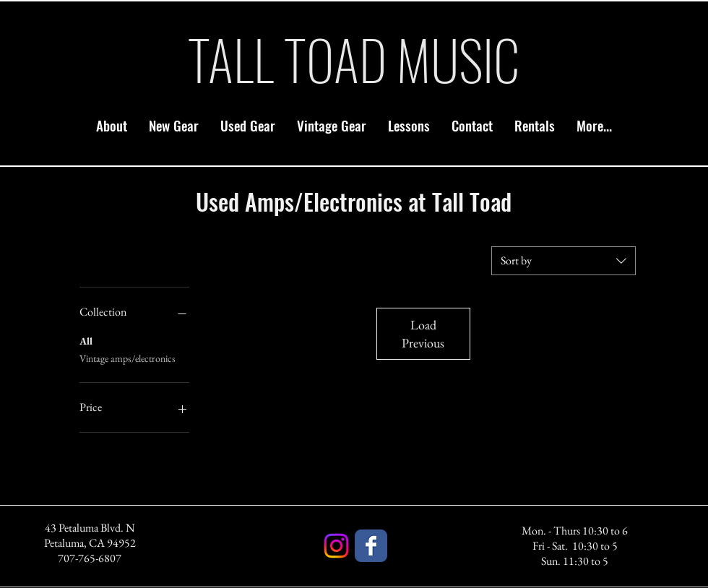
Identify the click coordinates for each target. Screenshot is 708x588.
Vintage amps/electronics (128, 358)
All (86, 340)
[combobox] (564, 261)
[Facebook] (371, 546)
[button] (174, 125)
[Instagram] (336, 546)
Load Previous (423, 334)
